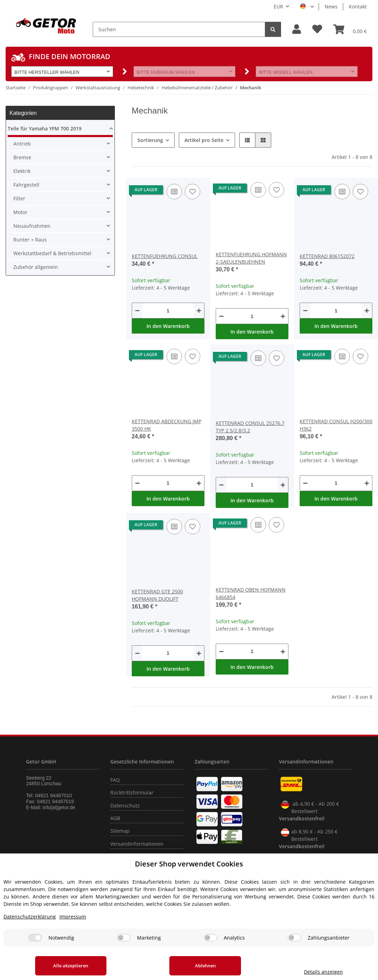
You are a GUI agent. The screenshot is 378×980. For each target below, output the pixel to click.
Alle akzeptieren (71, 966)
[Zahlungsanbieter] (294, 938)
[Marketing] (124, 938)
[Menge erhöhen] (199, 311)
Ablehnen (205, 966)
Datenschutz (125, 805)
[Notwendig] (35, 938)
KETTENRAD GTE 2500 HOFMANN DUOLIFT (157, 595)
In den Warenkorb (168, 326)
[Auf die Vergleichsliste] (174, 192)
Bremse (22, 157)
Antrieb (22, 144)
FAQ (115, 780)
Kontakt (358, 7)
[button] (297, 29)
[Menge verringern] (137, 311)
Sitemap (120, 831)
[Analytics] (210, 938)
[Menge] (168, 311)
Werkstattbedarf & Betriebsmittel (52, 253)
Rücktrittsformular (132, 792)
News (331, 7)
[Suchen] (179, 29)
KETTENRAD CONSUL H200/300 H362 (336, 425)
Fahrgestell (26, 185)
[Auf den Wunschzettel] (193, 192)
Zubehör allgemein (36, 267)
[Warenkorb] (350, 29)
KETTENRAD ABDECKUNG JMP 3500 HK (167, 425)
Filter (19, 198)
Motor (20, 212)
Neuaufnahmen (32, 226)
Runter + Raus (30, 240)
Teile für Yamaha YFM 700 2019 (45, 128)
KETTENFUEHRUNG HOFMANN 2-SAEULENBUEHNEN (251, 258)
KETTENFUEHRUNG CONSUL (165, 256)
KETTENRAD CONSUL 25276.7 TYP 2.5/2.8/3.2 (250, 427)
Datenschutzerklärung (30, 917)
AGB (115, 818)
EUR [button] (278, 7)
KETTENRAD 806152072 (327, 256)
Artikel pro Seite (204, 140)
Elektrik (22, 171)
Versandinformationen (137, 844)
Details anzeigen (323, 972)
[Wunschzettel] (317, 29)
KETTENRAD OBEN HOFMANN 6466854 (251, 593)
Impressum (73, 917)
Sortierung (150, 140)
